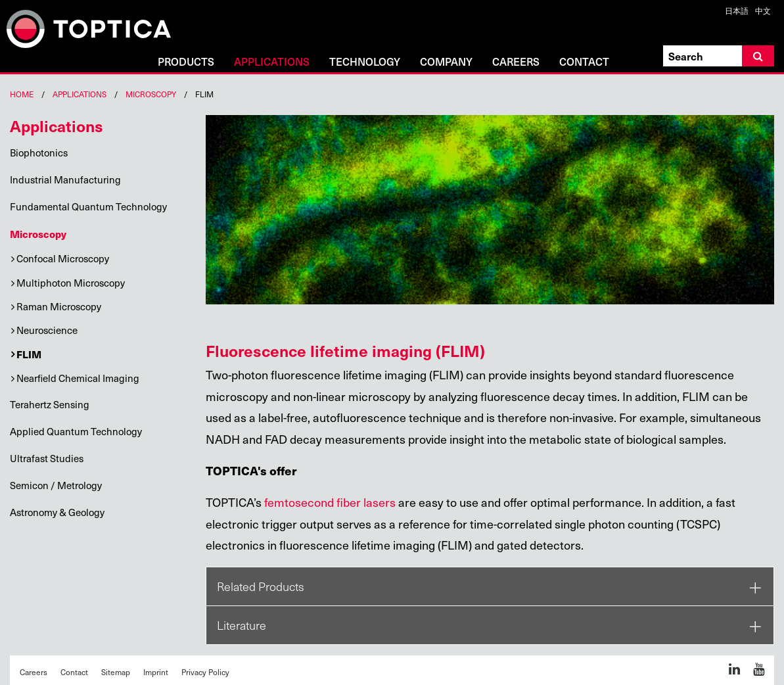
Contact (584, 62)
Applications (272, 62)
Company (446, 62)
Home (22, 94)
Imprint (156, 672)
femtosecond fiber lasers (330, 502)
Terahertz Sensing (50, 404)
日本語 (737, 11)
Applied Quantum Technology (76, 431)
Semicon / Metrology (56, 485)
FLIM (29, 354)
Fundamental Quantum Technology (88, 206)
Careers (516, 62)
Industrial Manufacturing (65, 179)
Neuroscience (47, 330)
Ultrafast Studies (47, 458)
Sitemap (116, 672)
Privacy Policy (205, 672)
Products (186, 62)
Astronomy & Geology (57, 512)
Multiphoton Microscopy (71, 283)
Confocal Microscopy (63, 258)
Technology (365, 62)
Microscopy (151, 94)
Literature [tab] (242, 625)
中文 (763, 11)
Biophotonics (39, 153)
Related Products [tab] (261, 586)
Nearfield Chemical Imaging (78, 378)
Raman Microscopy (59, 306)
